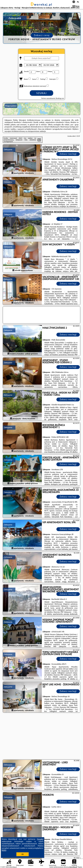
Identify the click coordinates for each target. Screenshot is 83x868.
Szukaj (41, 93)
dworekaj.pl (41, 4)
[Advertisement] (41, 736)
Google (40, 839)
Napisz (80, 867)
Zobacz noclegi (68, 154)
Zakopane (8, 150)
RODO (4, 850)
